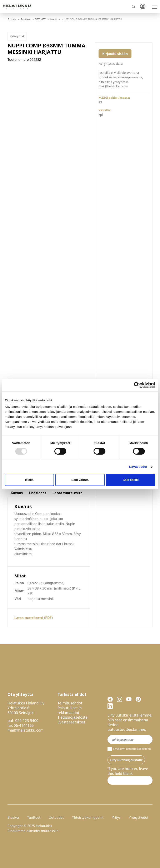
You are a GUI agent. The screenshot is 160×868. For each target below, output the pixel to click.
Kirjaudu (142, 7)
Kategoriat (17, 36)
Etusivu (12, 19)
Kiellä (29, 480)
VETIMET (41, 19)
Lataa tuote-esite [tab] (67, 493)
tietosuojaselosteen (138, 749)
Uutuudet (56, 817)
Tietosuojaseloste (72, 717)
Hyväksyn (129, 749)
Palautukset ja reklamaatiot (70, 710)
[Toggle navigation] (154, 7)
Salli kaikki (131, 480)
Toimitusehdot (70, 703)
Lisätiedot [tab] (38, 493)
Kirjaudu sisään (115, 54)
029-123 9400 (27, 721)
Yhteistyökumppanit (88, 817)
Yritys (116, 817)
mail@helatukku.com (26, 730)
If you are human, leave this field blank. (128, 771)
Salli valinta (80, 480)
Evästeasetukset (71, 722)
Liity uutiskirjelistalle (126, 760)
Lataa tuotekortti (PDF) (34, 618)
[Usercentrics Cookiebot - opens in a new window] (137, 385)
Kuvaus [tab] (17, 493)
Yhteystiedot (138, 817)
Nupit (54, 19)
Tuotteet (26, 19)
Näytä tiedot (138, 467)
